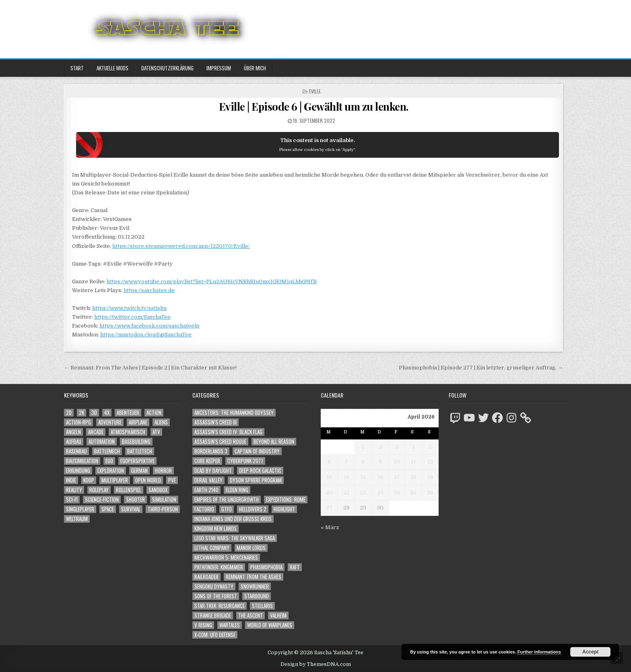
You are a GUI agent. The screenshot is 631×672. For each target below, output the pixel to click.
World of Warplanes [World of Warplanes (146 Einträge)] (270, 625)
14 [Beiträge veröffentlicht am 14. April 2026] (346, 477)
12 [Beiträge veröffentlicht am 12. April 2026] (430, 462)
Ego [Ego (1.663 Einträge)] (109, 461)
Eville (315, 91)
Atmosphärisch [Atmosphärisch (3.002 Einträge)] (128, 432)
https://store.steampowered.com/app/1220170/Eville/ (181, 246)
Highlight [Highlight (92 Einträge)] (284, 509)
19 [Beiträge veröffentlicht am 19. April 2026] (430, 477)
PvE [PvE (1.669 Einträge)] (172, 480)
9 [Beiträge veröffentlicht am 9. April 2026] (380, 462)
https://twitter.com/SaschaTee (132, 317)
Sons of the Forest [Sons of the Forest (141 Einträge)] (216, 596)
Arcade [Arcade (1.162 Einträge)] (96, 432)
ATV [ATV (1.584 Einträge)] (156, 432)
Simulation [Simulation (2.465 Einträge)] (164, 500)
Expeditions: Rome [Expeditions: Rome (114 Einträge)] (286, 500)
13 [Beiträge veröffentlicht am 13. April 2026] (329, 477)
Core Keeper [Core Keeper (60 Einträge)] (207, 461)
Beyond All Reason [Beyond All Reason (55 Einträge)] (274, 442)
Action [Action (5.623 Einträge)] (154, 413)
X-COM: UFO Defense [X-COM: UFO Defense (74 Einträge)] (215, 635)
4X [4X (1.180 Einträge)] (107, 413)
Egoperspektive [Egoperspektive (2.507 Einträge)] (137, 461)
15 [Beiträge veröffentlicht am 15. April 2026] (363, 477)
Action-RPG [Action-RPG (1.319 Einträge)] (78, 422)
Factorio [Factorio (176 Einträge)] (204, 509)
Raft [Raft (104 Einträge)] (295, 567)
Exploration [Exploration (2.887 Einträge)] (111, 471)
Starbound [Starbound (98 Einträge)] (257, 596)
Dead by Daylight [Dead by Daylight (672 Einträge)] (213, 471)
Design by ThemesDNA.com (316, 664)
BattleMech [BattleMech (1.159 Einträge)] (107, 451)
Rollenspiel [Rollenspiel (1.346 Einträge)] (129, 490)
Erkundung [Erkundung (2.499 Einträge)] (78, 471)
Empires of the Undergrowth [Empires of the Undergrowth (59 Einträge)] (227, 500)
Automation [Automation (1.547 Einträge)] (102, 442)
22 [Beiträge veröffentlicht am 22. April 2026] (363, 492)
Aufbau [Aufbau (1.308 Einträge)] (74, 442)
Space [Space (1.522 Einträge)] (108, 509)
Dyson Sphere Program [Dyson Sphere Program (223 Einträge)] (256, 480)
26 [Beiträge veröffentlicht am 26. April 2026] (430, 492)
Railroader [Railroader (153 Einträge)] (206, 577)
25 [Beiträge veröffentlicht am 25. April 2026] (413, 492)
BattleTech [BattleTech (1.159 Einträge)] (140, 451)
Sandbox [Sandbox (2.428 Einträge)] (158, 490)
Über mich (255, 68)
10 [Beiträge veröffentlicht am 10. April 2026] (397, 462)
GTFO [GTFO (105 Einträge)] (227, 509)
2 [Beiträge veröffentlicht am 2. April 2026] (380, 447)
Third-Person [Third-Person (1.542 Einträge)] (163, 509)
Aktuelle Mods (112, 68)
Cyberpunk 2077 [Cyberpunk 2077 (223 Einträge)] (245, 461)
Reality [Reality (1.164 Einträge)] (74, 490)
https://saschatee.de (149, 290)
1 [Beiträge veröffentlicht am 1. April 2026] (363, 447)
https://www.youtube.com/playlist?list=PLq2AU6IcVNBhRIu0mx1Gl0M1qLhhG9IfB (212, 281)
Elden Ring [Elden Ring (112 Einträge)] (237, 490)
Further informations (539, 652)
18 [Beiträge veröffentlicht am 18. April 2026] (413, 477)
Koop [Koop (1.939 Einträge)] (89, 480)
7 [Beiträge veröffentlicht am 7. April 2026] (346, 462)
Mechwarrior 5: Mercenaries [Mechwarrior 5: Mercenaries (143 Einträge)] (226, 558)
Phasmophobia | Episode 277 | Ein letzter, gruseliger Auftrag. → (481, 368)
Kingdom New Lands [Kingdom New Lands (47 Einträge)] (215, 529)
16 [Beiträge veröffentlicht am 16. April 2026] (380, 477)
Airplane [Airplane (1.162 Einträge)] (138, 422)
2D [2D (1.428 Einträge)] (69, 413)
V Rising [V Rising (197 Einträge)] (203, 625)
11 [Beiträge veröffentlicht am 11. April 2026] (413, 462)
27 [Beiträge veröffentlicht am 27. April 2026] (329, 508)
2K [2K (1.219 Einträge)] (81, 413)
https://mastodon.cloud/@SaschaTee (146, 335)
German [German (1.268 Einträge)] (139, 471)
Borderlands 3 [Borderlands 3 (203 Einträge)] (211, 451)
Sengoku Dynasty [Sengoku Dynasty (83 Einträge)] (214, 586)
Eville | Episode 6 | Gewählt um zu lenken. (314, 106)
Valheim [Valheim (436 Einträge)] (278, 615)
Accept (590, 652)
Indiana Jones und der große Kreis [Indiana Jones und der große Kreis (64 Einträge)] (233, 519)
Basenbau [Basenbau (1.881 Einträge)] (76, 451)
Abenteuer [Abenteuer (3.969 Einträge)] (128, 413)
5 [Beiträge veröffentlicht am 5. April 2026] (430, 447)
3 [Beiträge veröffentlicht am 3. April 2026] (397, 447)
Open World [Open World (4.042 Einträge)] (148, 480)
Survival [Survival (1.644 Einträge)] (131, 509)
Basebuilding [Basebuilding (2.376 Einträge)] (136, 442)
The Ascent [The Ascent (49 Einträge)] (251, 615)
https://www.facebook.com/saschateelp (150, 326)
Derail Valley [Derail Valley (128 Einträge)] (208, 480)
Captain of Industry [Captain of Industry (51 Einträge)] (257, 451)
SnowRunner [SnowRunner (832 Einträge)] (255, 586)
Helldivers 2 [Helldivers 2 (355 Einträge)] (253, 509)
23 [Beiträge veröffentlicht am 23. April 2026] (380, 492)
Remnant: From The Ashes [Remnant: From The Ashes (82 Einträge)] (254, 577)
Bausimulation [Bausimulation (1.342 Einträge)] (82, 461)
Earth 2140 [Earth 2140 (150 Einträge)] (206, 490)
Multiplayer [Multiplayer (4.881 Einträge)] (115, 480)
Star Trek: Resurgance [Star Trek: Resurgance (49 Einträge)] (220, 606)
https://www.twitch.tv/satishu (129, 308)
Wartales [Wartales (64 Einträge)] (230, 625)
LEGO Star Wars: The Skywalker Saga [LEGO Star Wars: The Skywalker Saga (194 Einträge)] (235, 538)
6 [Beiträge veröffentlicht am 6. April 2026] (329, 462)
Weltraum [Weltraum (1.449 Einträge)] (77, 519)
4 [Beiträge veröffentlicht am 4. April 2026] (413, 447)
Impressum (219, 68)
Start (77, 68)
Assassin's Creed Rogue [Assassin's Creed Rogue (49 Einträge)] (220, 442)
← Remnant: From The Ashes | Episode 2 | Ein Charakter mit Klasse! (150, 368)
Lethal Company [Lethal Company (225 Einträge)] (212, 548)
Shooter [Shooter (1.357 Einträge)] (135, 500)
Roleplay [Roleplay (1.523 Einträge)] (99, 490)
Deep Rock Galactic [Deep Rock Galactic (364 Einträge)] (260, 471)
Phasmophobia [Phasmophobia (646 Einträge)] (266, 567)
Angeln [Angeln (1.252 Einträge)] (73, 432)
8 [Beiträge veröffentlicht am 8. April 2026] (363, 462)
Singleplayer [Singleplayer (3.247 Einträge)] (80, 509)
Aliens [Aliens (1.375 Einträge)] (161, 422)
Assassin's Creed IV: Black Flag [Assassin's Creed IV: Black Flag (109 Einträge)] (228, 432)
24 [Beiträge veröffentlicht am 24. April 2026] (397, 492)
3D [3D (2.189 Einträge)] (94, 413)
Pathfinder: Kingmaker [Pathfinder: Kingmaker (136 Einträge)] (219, 567)
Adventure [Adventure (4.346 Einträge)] (110, 422)
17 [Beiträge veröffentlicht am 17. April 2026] (397, 477)
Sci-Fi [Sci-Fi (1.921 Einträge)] (72, 500)
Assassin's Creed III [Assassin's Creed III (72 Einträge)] (215, 422)
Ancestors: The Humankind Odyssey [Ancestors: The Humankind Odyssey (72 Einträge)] (234, 413)
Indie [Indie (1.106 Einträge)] (71, 480)
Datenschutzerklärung (167, 68)
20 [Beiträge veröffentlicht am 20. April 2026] (329, 492)
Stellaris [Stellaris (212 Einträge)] (262, 606)
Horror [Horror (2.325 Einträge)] (163, 471)
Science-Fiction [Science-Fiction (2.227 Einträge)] (102, 500)
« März (330, 527)
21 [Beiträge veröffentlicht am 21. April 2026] (346, 492)
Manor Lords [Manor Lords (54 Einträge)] (251, 548)
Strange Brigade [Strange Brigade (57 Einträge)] (213, 615)
